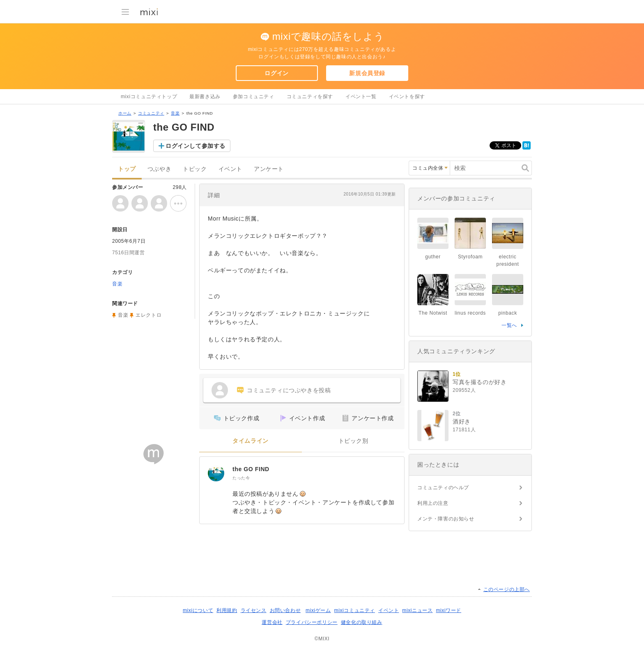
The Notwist (433, 313)
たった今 (241, 478)
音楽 (175, 113)
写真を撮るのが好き (480, 382)
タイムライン (251, 441)
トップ (127, 169)
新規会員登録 (367, 73)
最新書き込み (205, 97)
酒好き (462, 421)
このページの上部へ (507, 589)
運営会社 (272, 622)
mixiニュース (417, 610)
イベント (230, 169)
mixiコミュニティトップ (149, 97)
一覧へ (509, 325)
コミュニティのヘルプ (443, 488)
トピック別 (353, 441)
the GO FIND (251, 469)
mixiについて (198, 610)
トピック (195, 169)
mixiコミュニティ (355, 610)
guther (433, 257)
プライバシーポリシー (312, 622)
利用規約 (227, 610)
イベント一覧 (361, 97)
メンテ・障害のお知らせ (446, 519)
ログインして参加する (195, 146)
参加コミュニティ (254, 97)
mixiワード (448, 610)
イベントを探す (407, 97)
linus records (470, 313)
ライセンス (254, 610)
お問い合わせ (285, 610)
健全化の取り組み (362, 622)
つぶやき (159, 169)
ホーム (125, 113)
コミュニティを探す (310, 97)
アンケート (269, 169)
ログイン (276, 73)
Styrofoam (470, 257)
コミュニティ (151, 113)
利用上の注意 (433, 503)
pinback (508, 313)
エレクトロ (148, 315)
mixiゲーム (318, 610)
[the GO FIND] (216, 473)
